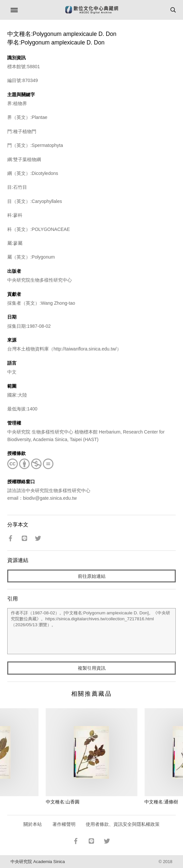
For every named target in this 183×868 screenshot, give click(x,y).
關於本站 (33, 824)
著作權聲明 (64, 824)
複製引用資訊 (92, 668)
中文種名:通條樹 (161, 802)
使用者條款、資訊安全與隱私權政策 (123, 824)
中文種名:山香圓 (63, 802)
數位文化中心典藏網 (92, 10)
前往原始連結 (92, 576)
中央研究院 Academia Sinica (38, 862)
